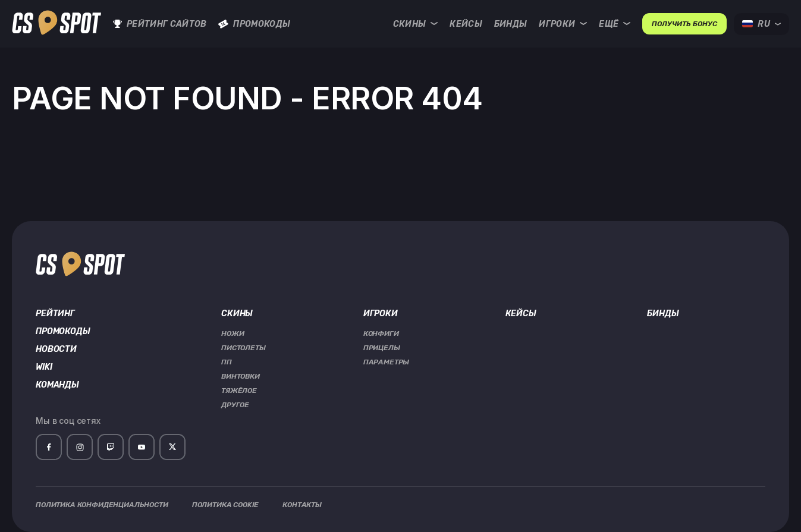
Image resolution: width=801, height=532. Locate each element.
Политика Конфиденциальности (102, 505)
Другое (235, 405)
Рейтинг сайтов (160, 24)
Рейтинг (55, 314)
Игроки (563, 24)
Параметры (387, 362)
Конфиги (381, 333)
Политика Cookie (226, 505)
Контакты (302, 505)
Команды (57, 385)
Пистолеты (244, 348)
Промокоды (254, 24)
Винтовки (241, 376)
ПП (227, 362)
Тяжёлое (239, 391)
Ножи (233, 333)
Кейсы (466, 24)
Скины (416, 24)
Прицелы (382, 348)
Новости (56, 350)
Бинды (511, 24)
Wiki (44, 367)
